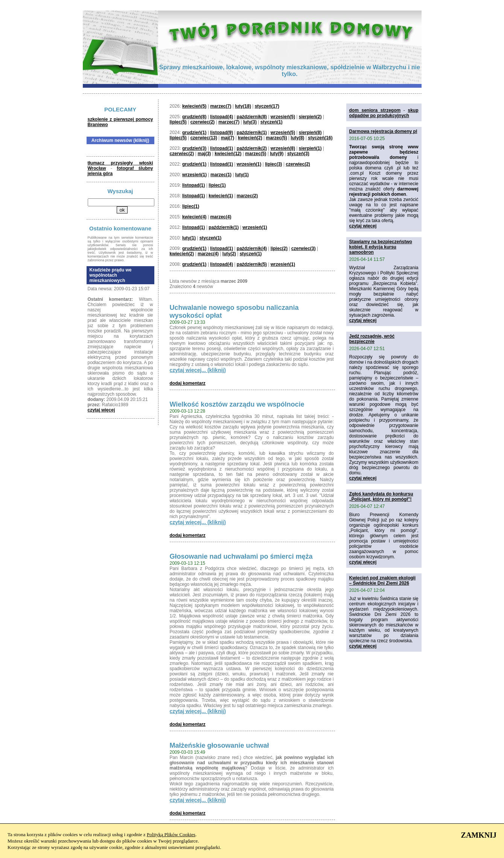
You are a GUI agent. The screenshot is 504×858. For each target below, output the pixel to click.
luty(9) (277, 154)
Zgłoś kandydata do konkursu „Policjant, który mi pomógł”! (381, 497)
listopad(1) (222, 148)
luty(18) (243, 106)
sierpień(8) (310, 133)
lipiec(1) (217, 185)
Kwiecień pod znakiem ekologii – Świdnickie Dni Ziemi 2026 (383, 581)
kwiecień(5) (194, 106)
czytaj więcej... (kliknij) (198, 370)
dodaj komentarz (188, 383)
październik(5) (252, 264)
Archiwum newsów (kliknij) (120, 140)
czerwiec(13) (204, 138)
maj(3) (204, 154)
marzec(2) (247, 196)
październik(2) (252, 148)
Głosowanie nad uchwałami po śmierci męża (241, 556)
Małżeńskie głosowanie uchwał (219, 745)
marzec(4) (221, 217)
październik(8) (252, 117)
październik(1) (252, 133)
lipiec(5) (178, 122)
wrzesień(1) (249, 164)
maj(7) (228, 138)
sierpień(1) (310, 148)
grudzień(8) (194, 117)
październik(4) (252, 248)
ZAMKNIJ (479, 835)
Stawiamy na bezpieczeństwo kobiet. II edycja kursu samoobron (381, 247)
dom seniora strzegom (375, 110)
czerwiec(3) (304, 248)
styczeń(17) (267, 106)
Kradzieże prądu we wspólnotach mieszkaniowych (111, 275)
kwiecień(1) (221, 196)
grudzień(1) (194, 133)
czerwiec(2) (203, 122)
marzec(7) (221, 106)
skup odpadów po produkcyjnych (384, 113)
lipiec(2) (279, 248)
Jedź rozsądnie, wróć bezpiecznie (372, 339)
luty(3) (250, 122)
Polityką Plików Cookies (171, 834)
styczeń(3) (298, 154)
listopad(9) (222, 133)
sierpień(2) (310, 117)
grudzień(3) (194, 148)
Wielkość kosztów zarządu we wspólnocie (237, 404)
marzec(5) (276, 138)
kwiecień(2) (250, 138)
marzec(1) (221, 175)
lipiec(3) (273, 164)
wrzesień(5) (283, 117)
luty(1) (242, 175)
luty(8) (297, 138)
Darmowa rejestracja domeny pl (383, 131)
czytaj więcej (101, 410)
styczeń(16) (320, 138)
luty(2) (229, 254)
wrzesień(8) (283, 148)
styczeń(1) (272, 122)
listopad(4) (222, 117)
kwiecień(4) (194, 217)
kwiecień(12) (228, 154)
